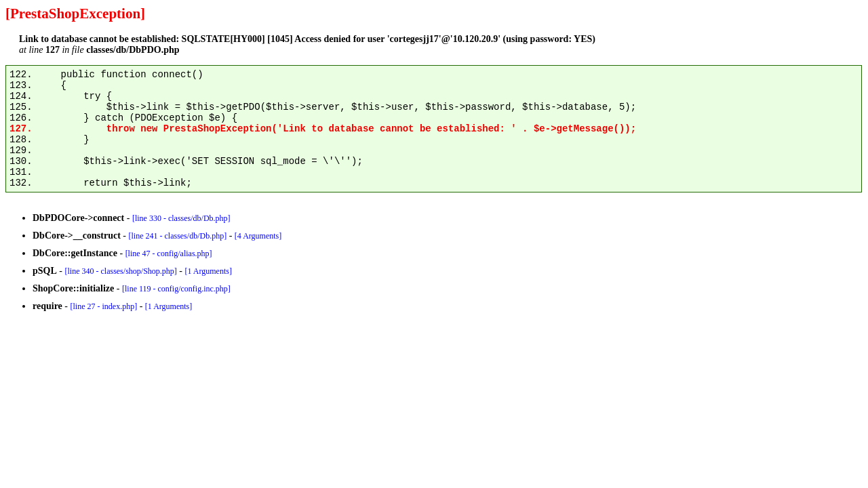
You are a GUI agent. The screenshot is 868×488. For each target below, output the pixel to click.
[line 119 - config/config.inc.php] (176, 289)
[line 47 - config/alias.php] (169, 253)
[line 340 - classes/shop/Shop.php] (120, 271)
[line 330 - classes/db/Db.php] (181, 218)
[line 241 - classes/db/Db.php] (177, 236)
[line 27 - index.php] (103, 306)
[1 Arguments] (208, 271)
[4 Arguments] (258, 236)
